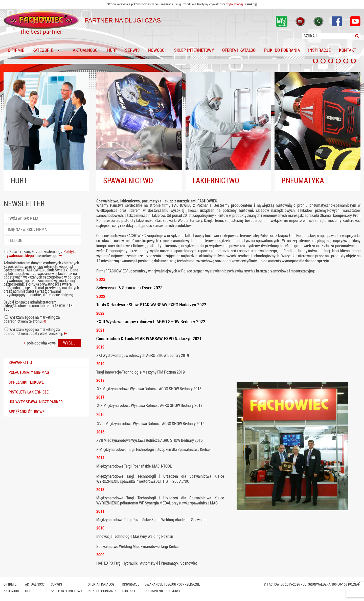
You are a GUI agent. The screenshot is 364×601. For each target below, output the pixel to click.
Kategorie (43, 50)
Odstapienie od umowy (163, 591)
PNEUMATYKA (303, 180)
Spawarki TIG (20, 362)
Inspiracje (319, 50)
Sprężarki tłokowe (26, 382)
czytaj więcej (234, 4)
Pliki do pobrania (282, 50)
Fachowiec (276, 584)
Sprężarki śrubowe (27, 412)
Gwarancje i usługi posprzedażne (172, 584)
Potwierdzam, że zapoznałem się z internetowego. (40, 253)
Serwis (132, 50)
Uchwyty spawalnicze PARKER (36, 402)
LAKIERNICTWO (216, 180)
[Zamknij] (250, 4)
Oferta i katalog (239, 50)
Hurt (112, 50)
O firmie (16, 50)
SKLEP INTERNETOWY (194, 50)
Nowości (157, 50)
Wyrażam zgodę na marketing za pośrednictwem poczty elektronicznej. (35, 331)
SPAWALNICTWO (128, 180)
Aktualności (86, 50)
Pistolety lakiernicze (29, 392)
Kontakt (348, 50)
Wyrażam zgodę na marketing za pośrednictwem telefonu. (32, 319)
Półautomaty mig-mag (29, 372)
